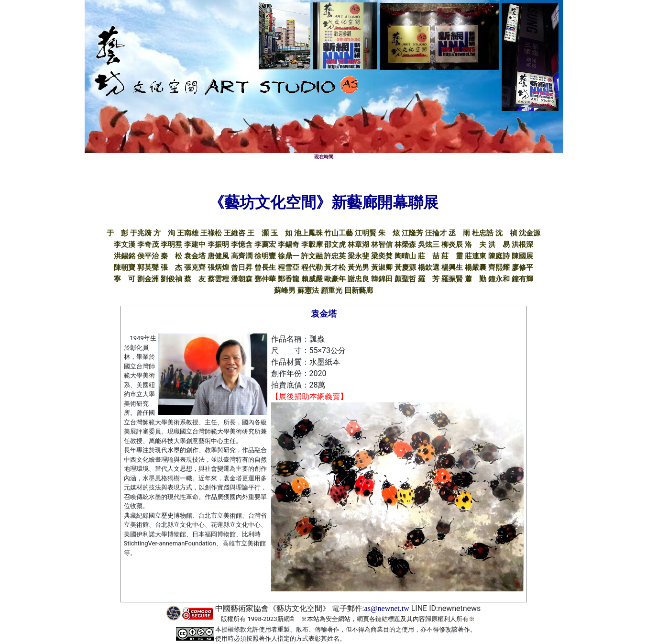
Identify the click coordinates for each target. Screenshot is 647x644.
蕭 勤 (476, 279)
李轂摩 (312, 244)
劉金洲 (148, 279)
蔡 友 (195, 279)
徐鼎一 (289, 256)
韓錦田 (382, 279)
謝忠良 (358, 279)
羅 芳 (429, 279)
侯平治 (148, 256)
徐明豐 (265, 256)
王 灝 (258, 233)
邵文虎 (335, 244)
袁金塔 (195, 256)
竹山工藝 (339, 233)
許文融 (312, 256)
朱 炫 (389, 233)
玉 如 (281, 233)
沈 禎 (506, 233)
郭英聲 (148, 267)
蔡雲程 (218, 279)
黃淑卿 (382, 267)
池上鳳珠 (308, 233)
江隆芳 (412, 233)
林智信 (382, 244)
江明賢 (366, 233)
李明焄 (171, 244)
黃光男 (358, 267)
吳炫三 (429, 244)
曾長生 (265, 267)
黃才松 (335, 267)
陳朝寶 (125, 267)
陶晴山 (405, 256)
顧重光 (332, 290)
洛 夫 (476, 244)
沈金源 (530, 233)
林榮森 (405, 244)
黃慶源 (405, 267)
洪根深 (522, 244)
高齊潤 (242, 256)
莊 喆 (429, 256)
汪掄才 (436, 233)
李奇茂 (148, 244)
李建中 (195, 244)
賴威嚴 (312, 279)
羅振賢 (452, 279)
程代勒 (312, 267)
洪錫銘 (125, 256)
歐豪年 (335, 279)
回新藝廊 (359, 290)
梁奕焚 (382, 256)
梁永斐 (358, 256)
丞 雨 (459, 233)
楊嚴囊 (476, 267)
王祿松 (211, 233)
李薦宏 (265, 244)
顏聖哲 (405, 279)
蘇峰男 (285, 290)
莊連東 (476, 256)
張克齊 (195, 267)
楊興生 (452, 267)
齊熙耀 (499, 267)
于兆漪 (141, 233)
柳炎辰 (452, 244)
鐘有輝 (522, 279)
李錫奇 (289, 244)
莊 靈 (452, 256)
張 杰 (171, 267)
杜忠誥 (483, 233)
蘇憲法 (308, 290)
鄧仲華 (265, 279)
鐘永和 (499, 279)
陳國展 (522, 256)
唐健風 (218, 256)
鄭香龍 (289, 279)
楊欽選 (429, 267)
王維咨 (235, 233)
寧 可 (125, 279)
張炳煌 (218, 267)
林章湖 (358, 244)
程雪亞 (289, 267)
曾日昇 (242, 267)
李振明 (218, 244)
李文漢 (125, 244)
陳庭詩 (499, 256)
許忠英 (335, 256)
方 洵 (164, 233)
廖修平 (522, 267)
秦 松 (171, 256)
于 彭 (117, 233)
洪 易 (499, 244)
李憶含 (242, 244)
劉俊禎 (171, 279)
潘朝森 (242, 279)
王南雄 (188, 233)
